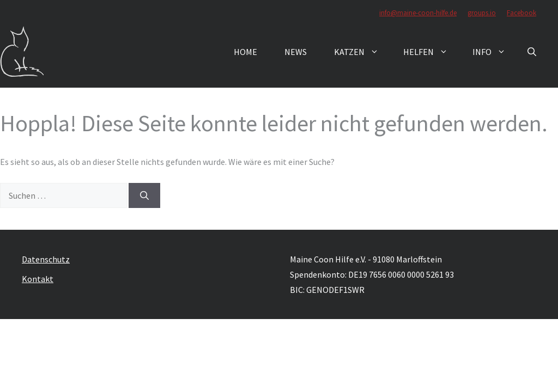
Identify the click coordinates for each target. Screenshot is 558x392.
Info (495, 52)
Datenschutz (46, 259)
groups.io (482, 13)
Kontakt (38, 279)
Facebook (521, 13)
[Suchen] (144, 195)
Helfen (431, 52)
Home (245, 52)
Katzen (362, 52)
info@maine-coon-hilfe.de (418, 13)
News (296, 52)
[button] (532, 52)
